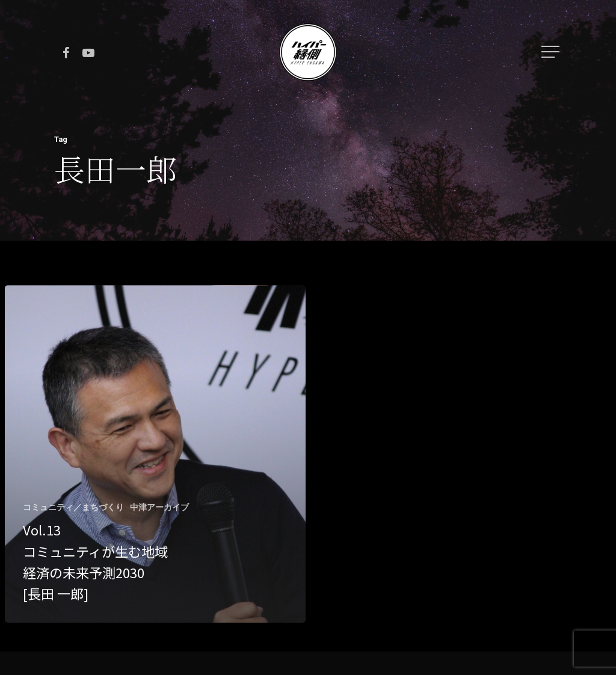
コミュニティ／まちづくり (73, 507)
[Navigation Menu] (552, 52)
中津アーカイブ (159, 507)
